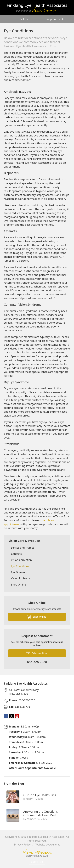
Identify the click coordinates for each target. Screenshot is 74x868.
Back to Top (37, 862)
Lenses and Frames (23, 548)
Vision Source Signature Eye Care (37, 853)
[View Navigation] (5, 19)
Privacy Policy (22, 845)
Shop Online (18, 585)
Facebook (6, 716)
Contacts (16, 554)
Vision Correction (21, 560)
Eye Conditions (20, 566)
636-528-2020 (22, 700)
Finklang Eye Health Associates (46, 837)
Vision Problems (21, 578)
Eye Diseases (19, 572)
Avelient (54, 845)
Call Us (24, 19)
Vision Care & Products (24, 541)
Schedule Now (36, 653)
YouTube (17, 716)
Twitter (11, 716)
